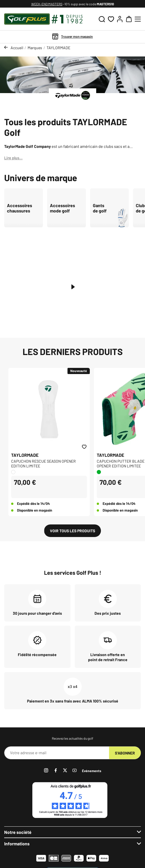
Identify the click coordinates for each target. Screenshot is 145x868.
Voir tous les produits (72, 531)
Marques (35, 48)
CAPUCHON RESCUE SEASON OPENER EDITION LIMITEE (43, 463)
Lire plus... (13, 158)
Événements (92, 771)
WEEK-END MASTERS (47, 4)
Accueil (17, 48)
